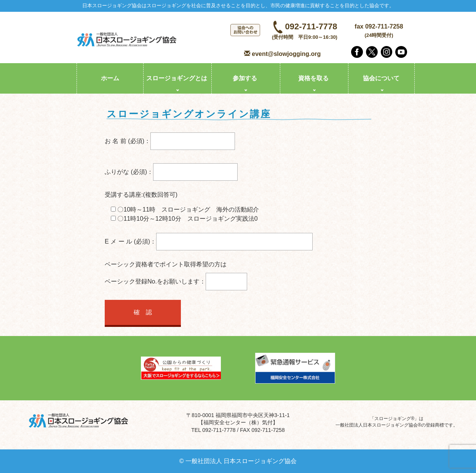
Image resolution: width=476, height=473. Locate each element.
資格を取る (313, 78)
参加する (245, 78)
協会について (381, 78)
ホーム (110, 78)
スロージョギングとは (177, 78)
